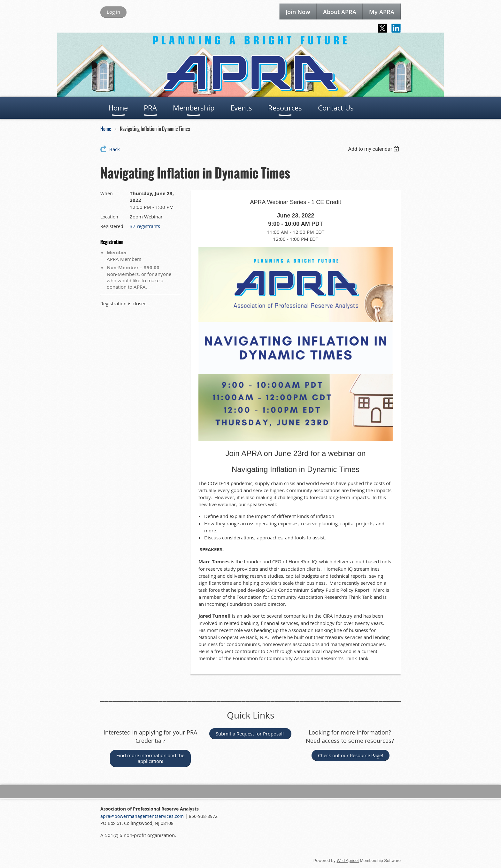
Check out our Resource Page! (351, 755)
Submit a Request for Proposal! (250, 734)
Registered (112, 226)
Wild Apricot (348, 860)
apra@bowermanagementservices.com (143, 816)
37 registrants (145, 226)
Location (109, 217)
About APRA (340, 12)
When (107, 193)
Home (106, 129)
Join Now (298, 12)
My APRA (382, 12)
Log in (113, 12)
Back (115, 149)
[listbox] (374, 149)
